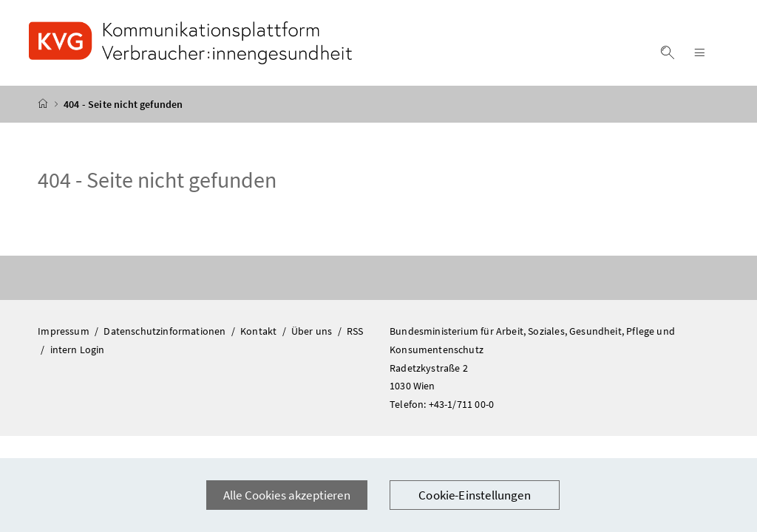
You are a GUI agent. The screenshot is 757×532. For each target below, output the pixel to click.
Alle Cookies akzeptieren (287, 495)
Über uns (313, 331)
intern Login (78, 349)
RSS (355, 331)
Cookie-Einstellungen (475, 495)
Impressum (65, 331)
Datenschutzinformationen (166, 331)
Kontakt (259, 331)
